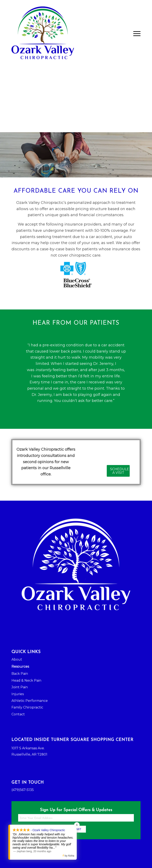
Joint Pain (20, 687)
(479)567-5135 (23, 790)
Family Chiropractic (27, 707)
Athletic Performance (30, 701)
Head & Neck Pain (26, 680)
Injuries (18, 694)
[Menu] (135, 34)
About (17, 659)
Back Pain (20, 674)
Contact (18, 714)
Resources (20, 667)
